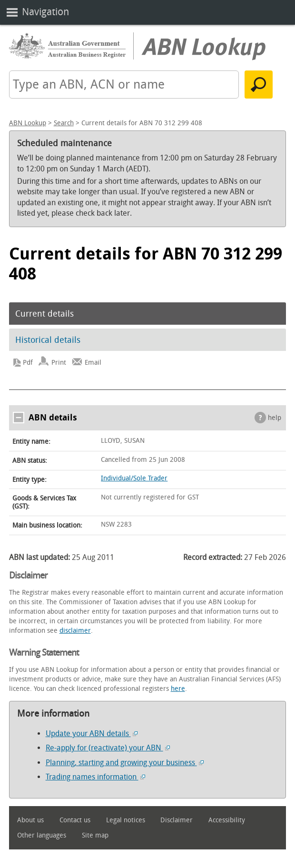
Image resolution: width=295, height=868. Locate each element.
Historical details (48, 340)
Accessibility (227, 820)
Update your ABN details (92, 733)
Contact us (75, 820)
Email (93, 363)
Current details (44, 314)
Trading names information (95, 777)
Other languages (42, 835)
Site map (95, 835)
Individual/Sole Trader (134, 478)
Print (59, 363)
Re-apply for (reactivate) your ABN (108, 748)
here (178, 689)
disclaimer (75, 631)
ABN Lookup (28, 123)
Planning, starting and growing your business (125, 763)
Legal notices (126, 820)
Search (64, 123)
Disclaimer (177, 820)
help (275, 418)
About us (30, 820)
